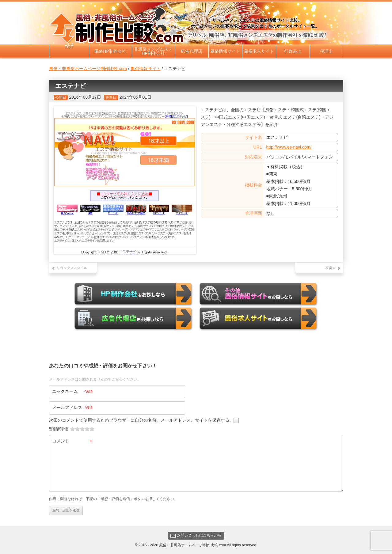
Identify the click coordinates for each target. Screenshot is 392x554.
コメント (72, 441)
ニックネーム (72, 391)
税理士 (326, 51)
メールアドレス (72, 407)
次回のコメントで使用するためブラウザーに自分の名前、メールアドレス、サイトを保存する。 (141, 420)
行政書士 (293, 51)
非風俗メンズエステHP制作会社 (153, 51)
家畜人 (331, 268)
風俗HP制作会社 (110, 51)
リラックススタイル (72, 268)
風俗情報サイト (225, 51)
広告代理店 (192, 51)
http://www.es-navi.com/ (289, 147)
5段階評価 (59, 429)
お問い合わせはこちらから (196, 535)
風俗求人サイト (259, 51)
